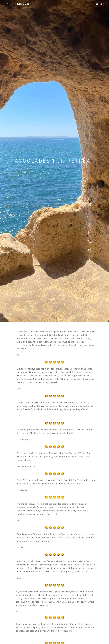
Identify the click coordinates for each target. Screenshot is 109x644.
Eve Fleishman (17, 4)
